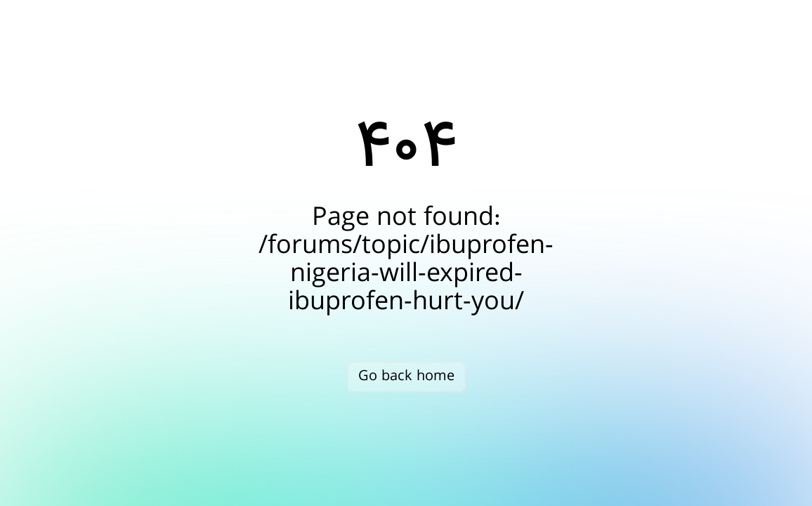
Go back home (406, 376)
